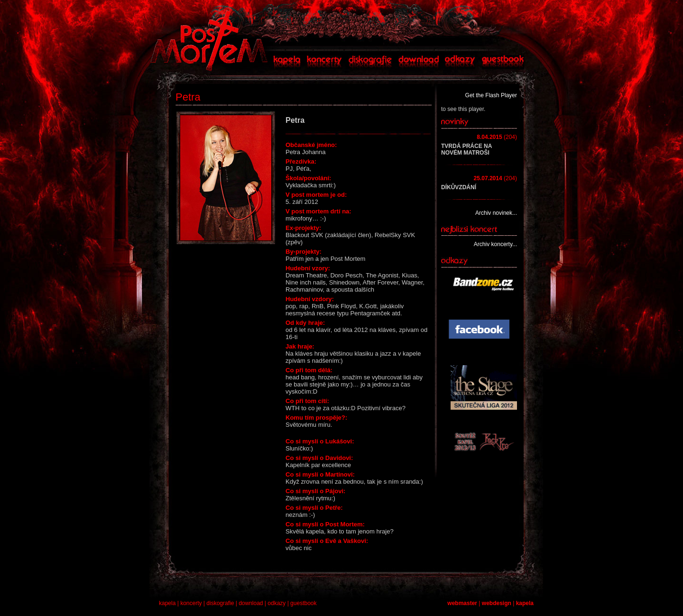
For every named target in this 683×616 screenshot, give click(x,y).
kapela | (170, 603)
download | (253, 603)
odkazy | (279, 603)
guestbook (303, 603)
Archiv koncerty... (495, 244)
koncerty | (193, 603)
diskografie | (222, 603)
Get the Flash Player (491, 95)
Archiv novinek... (496, 213)
